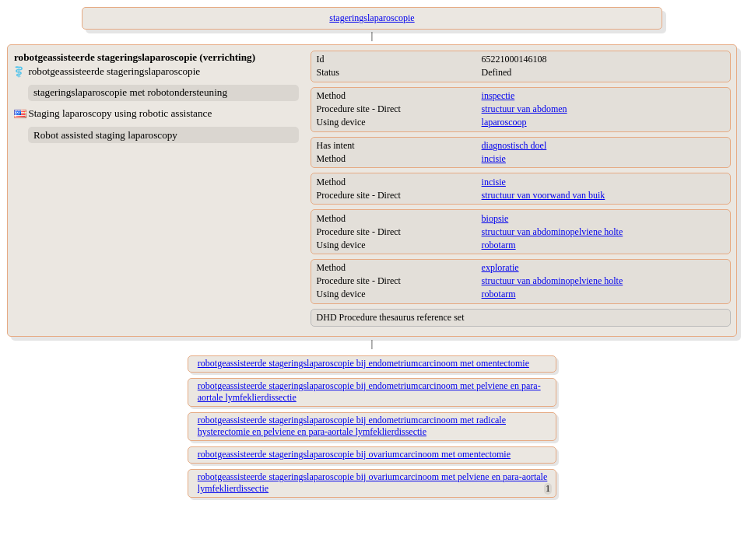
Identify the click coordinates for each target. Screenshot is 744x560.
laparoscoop (504, 122)
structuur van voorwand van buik (544, 195)
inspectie (498, 96)
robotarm (499, 245)
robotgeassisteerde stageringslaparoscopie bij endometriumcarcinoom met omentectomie (363, 363)
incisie (494, 159)
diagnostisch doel (514, 145)
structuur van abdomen (525, 109)
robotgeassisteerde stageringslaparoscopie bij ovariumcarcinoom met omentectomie (354, 454)
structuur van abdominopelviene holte (553, 232)
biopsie (495, 219)
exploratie (500, 268)
